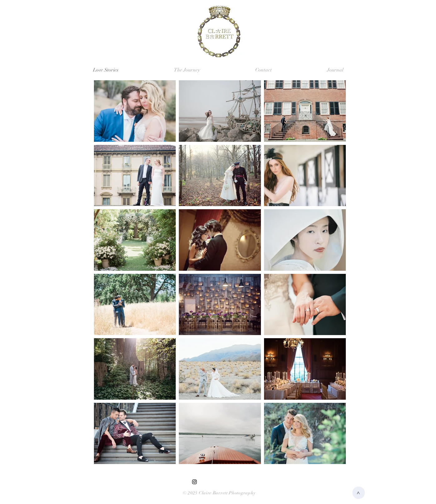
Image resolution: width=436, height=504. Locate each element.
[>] (359, 493)
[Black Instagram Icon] (194, 482)
